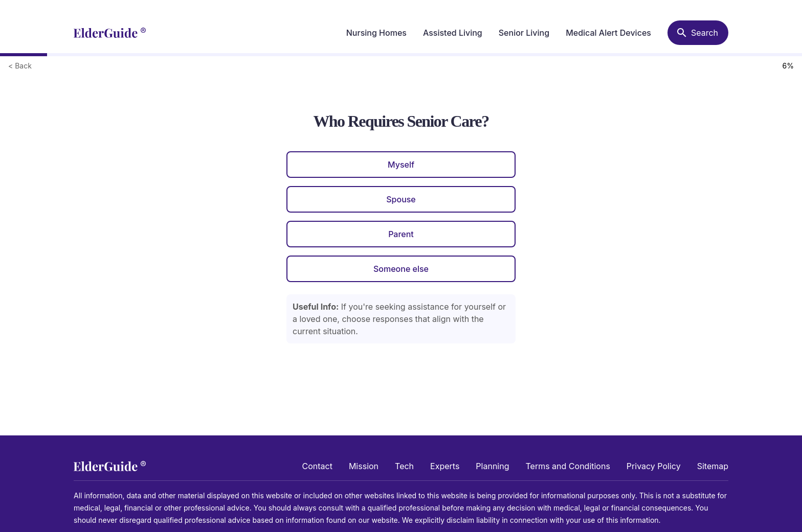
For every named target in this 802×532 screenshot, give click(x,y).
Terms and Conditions (567, 466)
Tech (404, 466)
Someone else (401, 269)
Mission (364, 466)
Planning (492, 466)
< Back (20, 66)
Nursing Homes (376, 33)
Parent (401, 234)
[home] (110, 33)
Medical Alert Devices (608, 33)
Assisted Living (453, 33)
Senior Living (524, 33)
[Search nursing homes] (698, 33)
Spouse (401, 199)
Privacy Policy (654, 466)
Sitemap (713, 466)
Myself (401, 165)
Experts (445, 466)
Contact (317, 466)
